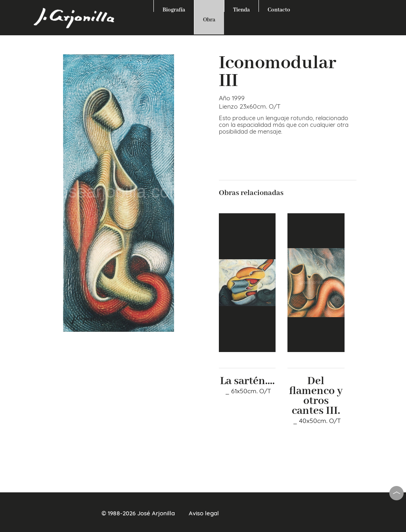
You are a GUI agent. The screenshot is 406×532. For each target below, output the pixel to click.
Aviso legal (204, 513)
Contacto (279, 9)
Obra (209, 20)
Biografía (174, 9)
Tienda (241, 9)
